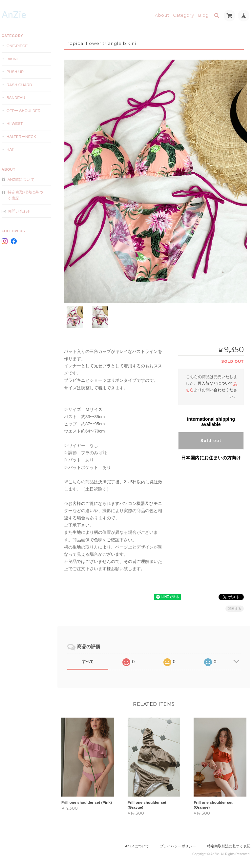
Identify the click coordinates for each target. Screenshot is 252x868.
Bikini (12, 59)
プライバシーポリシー (178, 842)
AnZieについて (21, 179)
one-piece (17, 46)
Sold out (211, 436)
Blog (203, 15)
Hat (10, 149)
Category (184, 15)
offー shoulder (24, 111)
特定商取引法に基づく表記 (25, 195)
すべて (88, 657)
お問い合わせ (19, 211)
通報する (235, 604)
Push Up (15, 72)
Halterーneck (21, 136)
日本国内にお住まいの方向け (211, 453)
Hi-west (15, 123)
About (162, 15)
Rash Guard (19, 85)
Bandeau (16, 97)
